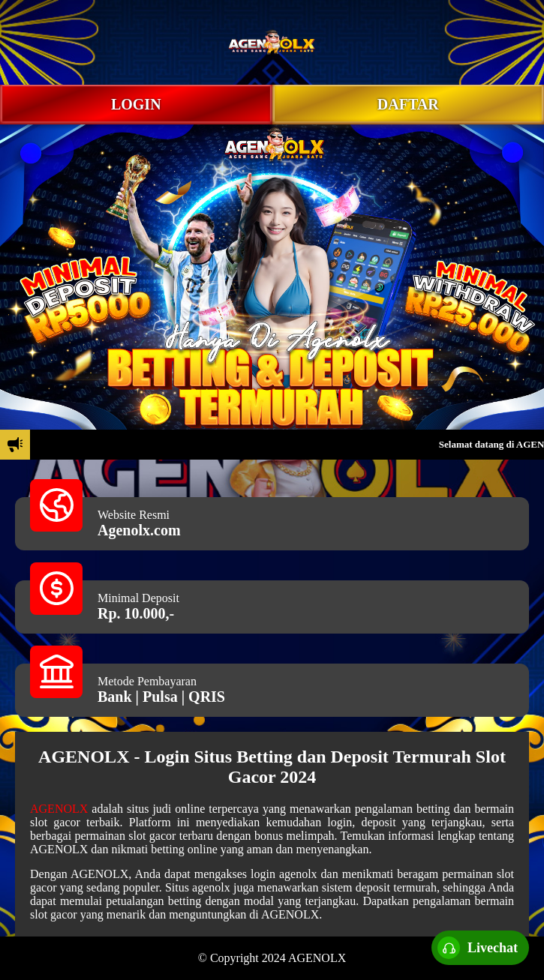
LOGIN (136, 104)
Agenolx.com (139, 530)
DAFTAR (408, 104)
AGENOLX (59, 809)
